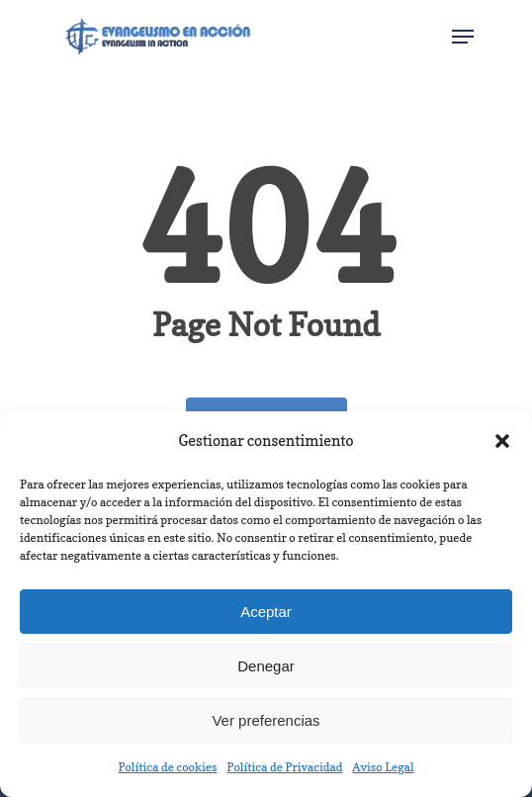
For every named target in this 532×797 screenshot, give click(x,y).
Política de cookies (167, 767)
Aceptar (266, 612)
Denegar (266, 666)
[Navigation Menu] (463, 37)
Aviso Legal (383, 767)
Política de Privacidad (284, 767)
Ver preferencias (266, 720)
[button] (502, 441)
